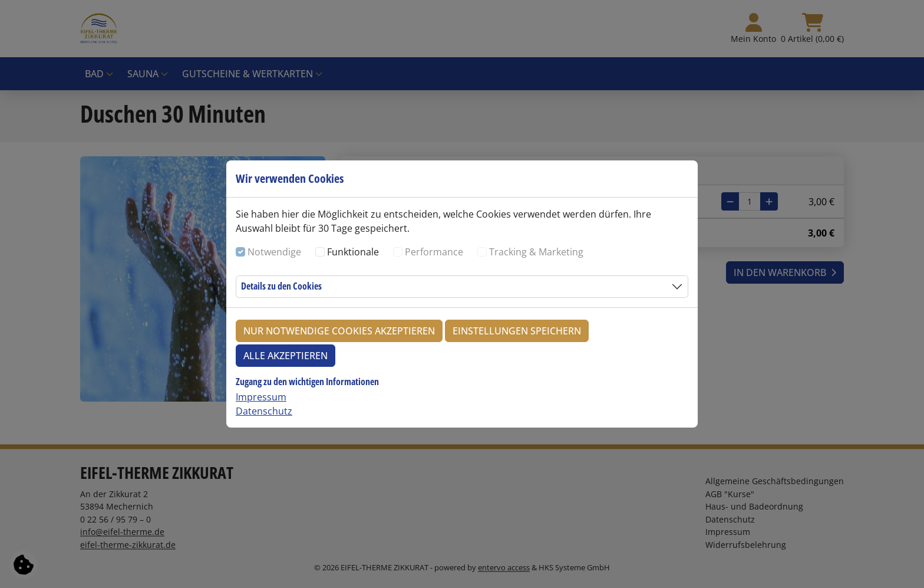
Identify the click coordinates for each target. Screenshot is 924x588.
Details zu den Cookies (281, 286)
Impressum (261, 397)
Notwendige (274, 252)
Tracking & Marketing (536, 252)
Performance (434, 252)
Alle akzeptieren (286, 356)
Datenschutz (264, 411)
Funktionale (353, 252)
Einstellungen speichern (517, 331)
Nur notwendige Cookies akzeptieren (339, 331)
